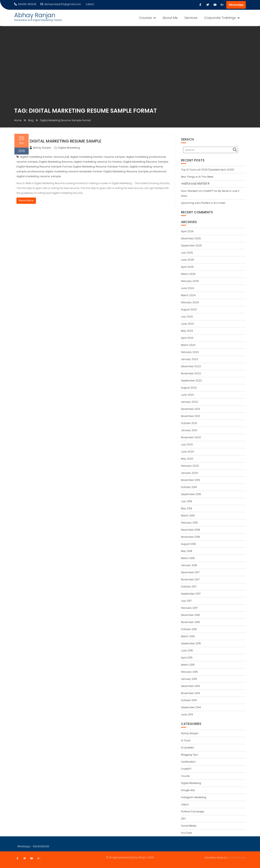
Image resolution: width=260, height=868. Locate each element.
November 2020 (191, 437)
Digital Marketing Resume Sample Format (44, 167)
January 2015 (189, 679)
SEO (183, 819)
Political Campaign (193, 811)
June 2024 (187, 288)
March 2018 (188, 558)
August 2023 (189, 309)
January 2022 (190, 402)
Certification (188, 762)
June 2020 (187, 452)
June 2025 (187, 260)
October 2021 (189, 423)
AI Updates (188, 748)
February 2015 (189, 672)
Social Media (189, 826)
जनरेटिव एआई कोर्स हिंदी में (195, 184)
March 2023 (188, 345)
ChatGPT (186, 769)
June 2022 (187, 395)
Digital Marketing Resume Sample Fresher (101, 167)
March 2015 (188, 665)
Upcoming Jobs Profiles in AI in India (203, 203)
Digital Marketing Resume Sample (66, 141)
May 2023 (187, 331)
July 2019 (186, 501)
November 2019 (190, 480)
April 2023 (187, 338)
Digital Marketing (69, 148)
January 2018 (189, 565)
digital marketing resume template (68, 171)
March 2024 (188, 295)
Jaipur (185, 804)
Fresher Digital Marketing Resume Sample (121, 171)
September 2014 (191, 707)
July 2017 (186, 601)
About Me (170, 18)
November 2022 (191, 373)
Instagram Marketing (194, 797)
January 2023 (189, 359)
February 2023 (190, 352)
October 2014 (189, 700)
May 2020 (187, 459)
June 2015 (187, 650)
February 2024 (190, 302)
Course (185, 776)
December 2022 (191, 366)
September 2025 (191, 246)
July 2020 (187, 444)
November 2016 (190, 622)
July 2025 (187, 253)
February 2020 (190, 466)
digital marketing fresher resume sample (97, 157)
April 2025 (187, 267)
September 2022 (191, 381)
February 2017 (189, 608)
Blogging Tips (189, 755)
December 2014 (190, 686)
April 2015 (187, 658)
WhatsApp (236, 5)
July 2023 (187, 317)
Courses (145, 18)
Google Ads (188, 790)
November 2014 (190, 693)
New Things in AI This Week (197, 177)
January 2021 (189, 430)
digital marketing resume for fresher (98, 162)
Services (191, 18)
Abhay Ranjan (35, 15)
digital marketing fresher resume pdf (44, 157)
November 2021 (190, 416)
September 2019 (191, 494)
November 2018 (190, 537)
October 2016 (189, 629)
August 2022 (189, 388)
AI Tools (186, 740)
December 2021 (190, 409)
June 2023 (187, 324)
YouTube (186, 833)
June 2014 (187, 714)
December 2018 (190, 530)
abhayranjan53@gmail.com (61, 4)
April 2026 (187, 231)
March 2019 (188, 516)
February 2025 (190, 281)
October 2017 (189, 587)
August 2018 (188, 544)
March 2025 (188, 274)
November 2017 (190, 579)
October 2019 (189, 487)
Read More (26, 200)
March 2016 (188, 636)
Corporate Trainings (220, 18)
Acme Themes (237, 857)
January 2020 (190, 473)
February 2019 (189, 523)
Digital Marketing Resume (56, 162)
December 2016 (190, 615)
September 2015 (191, 643)
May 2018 (187, 551)
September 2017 (191, 594)
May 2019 (187, 508)
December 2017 (190, 572)
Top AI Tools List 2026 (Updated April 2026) (207, 170)
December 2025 (191, 238)
